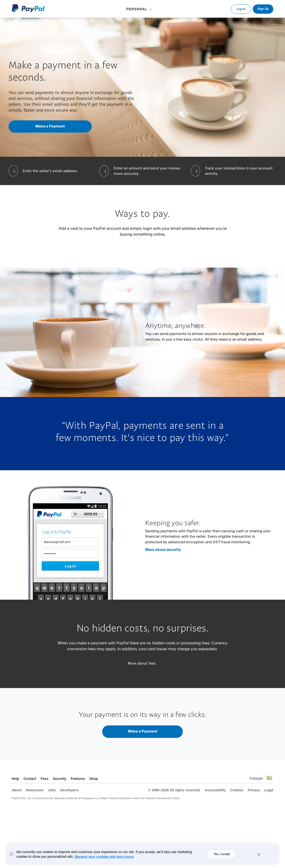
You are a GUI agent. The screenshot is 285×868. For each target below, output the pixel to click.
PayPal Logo (28, 8)
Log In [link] (241, 9)
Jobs (52, 790)
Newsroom (35, 790)
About (17, 790)
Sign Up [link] (263, 9)
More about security (163, 549)
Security (59, 779)
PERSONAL (137, 9)
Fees (44, 779)
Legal (269, 790)
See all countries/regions (269, 779)
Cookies (237, 790)
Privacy (254, 790)
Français (256, 778)
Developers (69, 790)
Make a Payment (50, 126)
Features (78, 779)
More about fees (142, 663)
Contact (30, 779)
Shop (94, 779)
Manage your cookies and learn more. (104, 856)
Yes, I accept (222, 854)
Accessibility (215, 790)
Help (15, 779)
